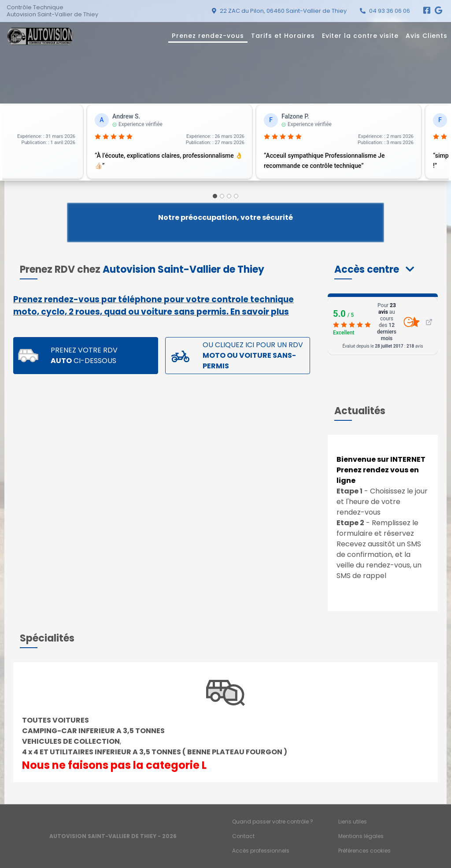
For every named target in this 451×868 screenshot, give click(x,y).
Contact (243, 836)
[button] (374, 269)
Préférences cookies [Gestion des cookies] (364, 851)
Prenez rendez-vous (208, 36)
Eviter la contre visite (360, 36)
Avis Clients (427, 36)
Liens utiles (353, 822)
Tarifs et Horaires (283, 36)
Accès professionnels (261, 851)
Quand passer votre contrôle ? (273, 822)
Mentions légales (361, 836)
